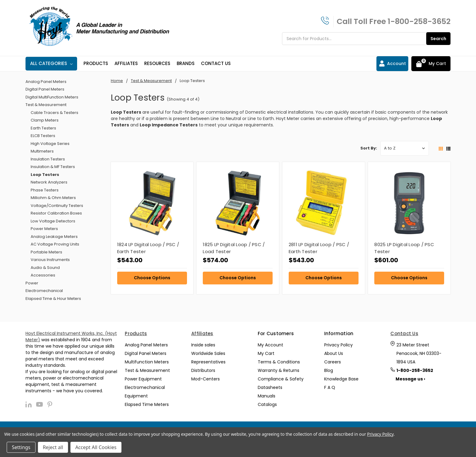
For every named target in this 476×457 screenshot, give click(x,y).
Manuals (267, 396)
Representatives (208, 362)
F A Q (330, 387)
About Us (334, 353)
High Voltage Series (50, 144)
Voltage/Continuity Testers (57, 206)
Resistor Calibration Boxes (56, 213)
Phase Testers (45, 190)
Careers (333, 362)
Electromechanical (44, 291)
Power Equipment (143, 379)
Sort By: (369, 148)
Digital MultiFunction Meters (52, 97)
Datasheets (270, 387)
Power (32, 283)
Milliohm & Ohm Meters (53, 198)
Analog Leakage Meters (54, 237)
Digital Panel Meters (45, 89)
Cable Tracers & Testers (54, 113)
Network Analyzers (49, 182)
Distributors (203, 370)
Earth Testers (43, 128)
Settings (21, 447)
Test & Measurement (46, 105)
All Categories (51, 63)
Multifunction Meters (147, 362)
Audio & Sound (45, 268)
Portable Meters (46, 252)
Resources (157, 63)
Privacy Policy (338, 345)
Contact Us (216, 63)
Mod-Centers (206, 379)
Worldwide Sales (208, 353)
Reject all (53, 447)
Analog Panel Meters (46, 82)
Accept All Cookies (96, 447)
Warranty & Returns (279, 370)
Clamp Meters (45, 120)
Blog (329, 370)
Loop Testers (45, 175)
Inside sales (203, 345)
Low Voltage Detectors (53, 221)
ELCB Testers (43, 136)
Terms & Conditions (279, 362)
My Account (270, 345)
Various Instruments (50, 260)
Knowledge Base (341, 379)
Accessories (43, 275)
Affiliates (126, 63)
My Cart (266, 353)
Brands (186, 63)
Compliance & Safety (281, 379)
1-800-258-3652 (419, 21)
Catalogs (267, 404)
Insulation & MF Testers (53, 167)
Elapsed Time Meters (147, 404)
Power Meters (44, 229)
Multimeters (42, 151)
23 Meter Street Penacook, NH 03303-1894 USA (419, 353)
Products (96, 63)
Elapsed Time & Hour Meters (53, 299)
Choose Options (152, 278)
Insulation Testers (48, 159)
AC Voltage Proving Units (55, 244)
